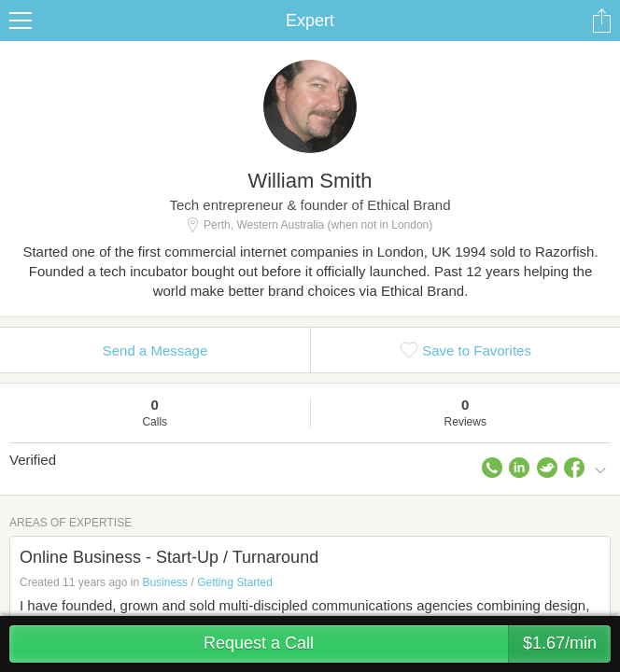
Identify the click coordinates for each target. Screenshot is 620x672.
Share (601, 21)
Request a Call (407, 644)
